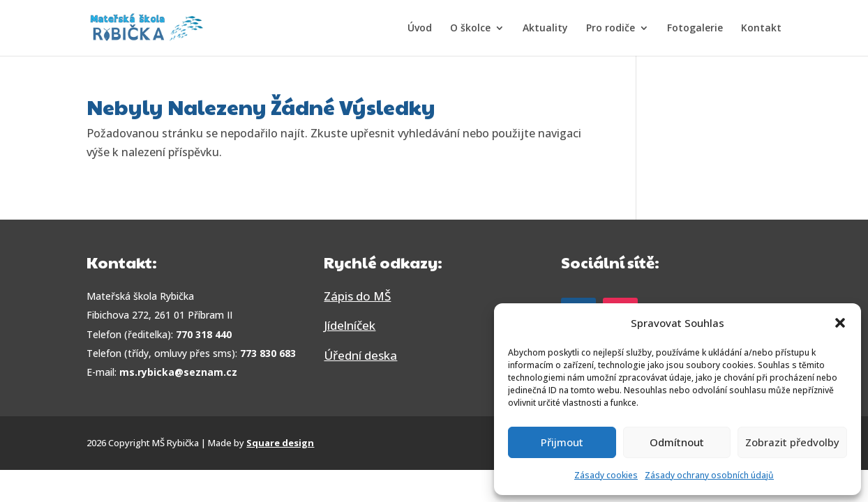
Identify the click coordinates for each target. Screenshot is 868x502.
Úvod (420, 29)
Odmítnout (677, 442)
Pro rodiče (611, 29)
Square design (280, 443)
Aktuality (545, 29)
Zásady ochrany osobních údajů (709, 475)
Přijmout (562, 442)
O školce (470, 29)
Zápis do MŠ (357, 296)
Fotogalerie (695, 29)
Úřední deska (360, 355)
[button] (840, 323)
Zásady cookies (606, 475)
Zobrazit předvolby (792, 442)
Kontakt (761, 29)
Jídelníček (350, 325)
